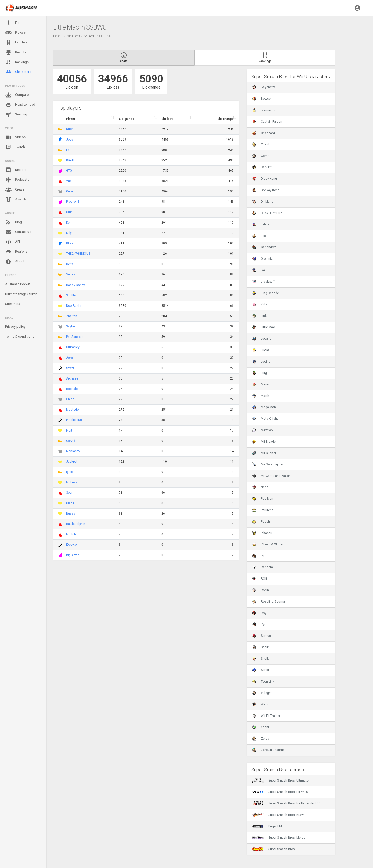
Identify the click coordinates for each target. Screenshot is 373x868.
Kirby (260, 304)
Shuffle (71, 295)
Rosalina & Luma (268, 602)
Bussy (71, 514)
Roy (259, 613)
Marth (261, 396)
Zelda (261, 739)
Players (15, 33)
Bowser (262, 99)
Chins (70, 399)
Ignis (70, 472)
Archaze (72, 378)
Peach (261, 522)
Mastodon (73, 410)
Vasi (69, 181)
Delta (70, 264)
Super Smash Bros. (274, 849)
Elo (12, 23)
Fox (259, 236)
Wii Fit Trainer (266, 716)
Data (57, 36)
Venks (71, 274)
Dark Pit (262, 167)
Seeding (16, 115)
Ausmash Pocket (18, 284)
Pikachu (262, 533)
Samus (261, 636)
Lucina (261, 362)
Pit (258, 556)
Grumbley (73, 347)
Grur (69, 212)
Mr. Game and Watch (271, 476)
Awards (16, 200)
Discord (16, 170)
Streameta (13, 304)
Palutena (263, 510)
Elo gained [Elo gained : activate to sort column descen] (127, 119)
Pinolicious (74, 420)
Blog (14, 222)
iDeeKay (72, 545)
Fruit (69, 431)
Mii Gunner (264, 453)
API (13, 242)
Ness (260, 487)
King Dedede (266, 293)
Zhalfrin (72, 316)
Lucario (262, 339)
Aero (69, 358)
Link (259, 316)
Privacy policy (15, 327)
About (15, 262)
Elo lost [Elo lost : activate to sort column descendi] (167, 119)
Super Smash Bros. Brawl (278, 815)
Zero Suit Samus (268, 750)
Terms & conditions (20, 336)
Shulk (260, 659)
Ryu (259, 624)
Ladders (16, 43)
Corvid (71, 441)
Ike (259, 270)
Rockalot (72, 389)
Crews (15, 190)
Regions (16, 252)
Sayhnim (72, 326)
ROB (260, 579)
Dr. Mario (263, 202)
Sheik (260, 647)
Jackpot (72, 462)
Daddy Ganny (76, 285)
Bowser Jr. (264, 110)
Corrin (261, 156)
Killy (69, 233)
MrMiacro (73, 451)
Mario (260, 384)
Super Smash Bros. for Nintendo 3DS (286, 803)
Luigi (260, 373)
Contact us (18, 232)
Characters (18, 72)
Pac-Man (263, 499)
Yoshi (260, 727)
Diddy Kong (264, 179)
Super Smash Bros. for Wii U (280, 792)
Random (263, 567)
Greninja (262, 259)
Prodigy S (73, 202)
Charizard (263, 133)
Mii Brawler (264, 442)
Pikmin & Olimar (268, 544)
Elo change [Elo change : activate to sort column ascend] (225, 119)
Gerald (71, 191)
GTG (69, 171)
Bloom (71, 243)
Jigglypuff (263, 282)
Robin (260, 590)
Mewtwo (262, 430)
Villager (262, 693)
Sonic (260, 670)
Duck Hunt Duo (267, 213)
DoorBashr (74, 306)
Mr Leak (72, 482)
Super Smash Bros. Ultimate (280, 781)
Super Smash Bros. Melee (279, 838)
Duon (70, 129)
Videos (15, 137)
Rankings (17, 62)
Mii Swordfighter (268, 464)
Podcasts (17, 180)
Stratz (70, 368)
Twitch (15, 147)
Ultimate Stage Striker (21, 294)
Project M (267, 826)
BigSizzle (73, 555)
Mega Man (264, 407)
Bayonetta (264, 87)
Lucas (261, 350)
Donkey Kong (266, 190)
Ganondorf (264, 247)
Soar (69, 493)
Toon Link (263, 682)
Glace (70, 503)
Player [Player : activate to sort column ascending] (71, 119)
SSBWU (89, 36)
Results (16, 53)
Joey (70, 140)
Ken (69, 223)
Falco (260, 224)
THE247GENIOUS (78, 254)
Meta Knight (265, 419)
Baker (70, 160)
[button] (357, 8)
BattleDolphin (76, 524)
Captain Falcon (267, 122)
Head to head (20, 105)
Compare (17, 95)
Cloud (261, 144)
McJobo (72, 534)
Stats (124, 58)
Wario (261, 704)
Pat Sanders (75, 337)
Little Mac (263, 327)
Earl (69, 150)
